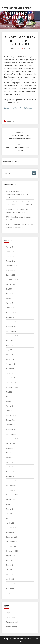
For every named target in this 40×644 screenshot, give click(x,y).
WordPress (28, 639)
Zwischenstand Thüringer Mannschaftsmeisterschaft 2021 (20, 135)
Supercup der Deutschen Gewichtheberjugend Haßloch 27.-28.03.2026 (17, 194)
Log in (8, 613)
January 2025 (11, 317)
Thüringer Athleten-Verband (18, 8)
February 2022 (11, 471)
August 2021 (10, 499)
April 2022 (9, 462)
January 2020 (11, 588)
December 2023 (11, 373)
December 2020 (11, 537)
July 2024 (9, 340)
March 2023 (10, 411)
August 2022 (10, 443)
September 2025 (12, 280)
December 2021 (11, 481)
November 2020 (12, 542)
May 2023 (9, 401)
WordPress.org (11, 627)
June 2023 (9, 397)
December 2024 (11, 322)
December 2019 (11, 593)
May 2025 (9, 298)
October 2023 (11, 383)
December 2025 (11, 266)
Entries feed (10, 617)
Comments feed (12, 622)
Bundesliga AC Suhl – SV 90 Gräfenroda (18, 108)
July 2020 (9, 560)
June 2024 (9, 345)
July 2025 (9, 289)
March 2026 (10, 252)
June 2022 (9, 453)
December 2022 (11, 425)
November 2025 (12, 270)
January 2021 (11, 532)
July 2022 (9, 448)
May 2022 (9, 457)
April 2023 (9, 406)
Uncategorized (12, 121)
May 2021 (9, 514)
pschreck (28, 48)
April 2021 (9, 518)
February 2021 (11, 528)
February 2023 (11, 415)
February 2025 (11, 312)
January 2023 (11, 420)
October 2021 (11, 490)
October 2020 (11, 546)
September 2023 (12, 387)
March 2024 (10, 359)
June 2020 (9, 565)
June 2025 (9, 294)
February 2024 (11, 364)
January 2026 (11, 261)
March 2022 (10, 467)
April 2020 (9, 574)
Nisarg (20, 641)
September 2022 (12, 439)
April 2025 (9, 303)
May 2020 (9, 570)
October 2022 (11, 434)
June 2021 (9, 509)
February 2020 (11, 584)
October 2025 (11, 275)
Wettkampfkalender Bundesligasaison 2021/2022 (20, 147)
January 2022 (11, 476)
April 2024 (9, 354)
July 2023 (9, 392)
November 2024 (12, 326)
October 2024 (11, 331)
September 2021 (12, 495)
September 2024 (12, 336)
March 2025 (10, 308)
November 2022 (12, 429)
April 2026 (9, 247)
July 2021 (9, 504)
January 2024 (11, 369)
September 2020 (12, 551)
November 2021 (12, 486)
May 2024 (9, 350)
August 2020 (10, 556)
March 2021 (10, 523)
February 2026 (11, 256)
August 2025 (10, 284)
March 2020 (10, 579)
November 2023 (12, 378)
